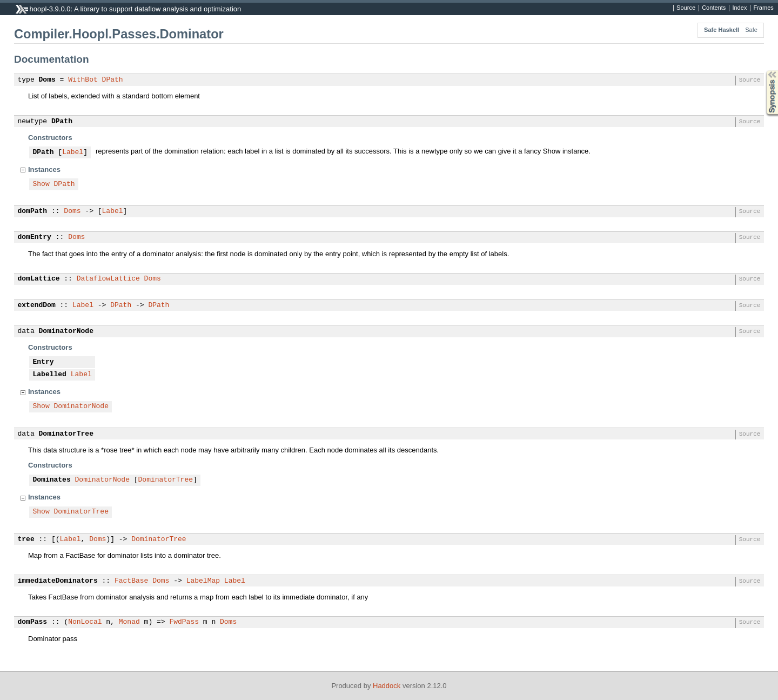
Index (739, 8)
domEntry (35, 237)
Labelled (50, 375)
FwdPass (184, 622)
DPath (113, 80)
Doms (47, 80)
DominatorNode (66, 331)
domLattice (39, 279)
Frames (763, 8)
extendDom (37, 305)
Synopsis (763, 71)
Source (686, 8)
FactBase (131, 581)
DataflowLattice (108, 279)
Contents (714, 8)
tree (26, 539)
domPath (33, 211)
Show (41, 184)
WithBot (83, 80)
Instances (44, 169)
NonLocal (85, 622)
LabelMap (203, 581)
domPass (33, 622)
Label (73, 152)
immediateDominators (58, 581)
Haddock (387, 686)
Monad (129, 622)
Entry (43, 362)
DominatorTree (66, 434)
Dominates (52, 480)
